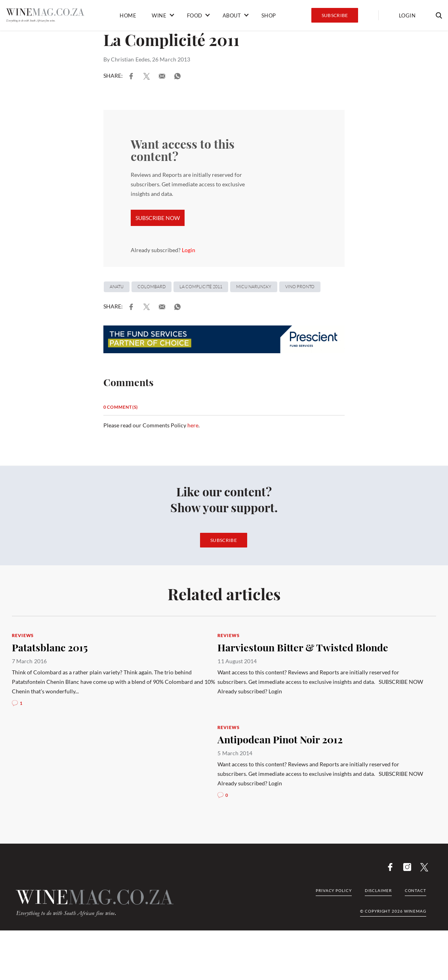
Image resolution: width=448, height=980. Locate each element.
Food (195, 15)
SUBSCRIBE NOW (158, 218)
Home (128, 15)
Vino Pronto (300, 287)
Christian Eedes (130, 59)
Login (407, 15)
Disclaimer (378, 890)
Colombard (152, 287)
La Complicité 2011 (201, 287)
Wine (159, 15)
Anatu (117, 287)
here (193, 425)
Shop (269, 15)
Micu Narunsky (254, 287)
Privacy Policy (334, 890)
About (232, 15)
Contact (416, 890)
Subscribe (335, 15)
